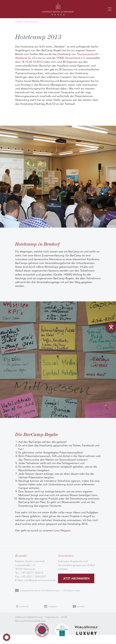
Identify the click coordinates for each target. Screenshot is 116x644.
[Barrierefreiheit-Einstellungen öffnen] (111, 327)
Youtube (81, 606)
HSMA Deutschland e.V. (71, 58)
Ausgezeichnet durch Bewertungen (40, 590)
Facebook (24, 606)
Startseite (19, 22)
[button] (7, 637)
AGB (64, 617)
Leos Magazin (62, 530)
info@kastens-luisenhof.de (40, 580)
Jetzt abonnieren (76, 578)
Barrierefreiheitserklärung (30, 621)
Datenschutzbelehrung (29, 617)
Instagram (53, 606)
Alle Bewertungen (72, 590)
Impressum (52, 617)
